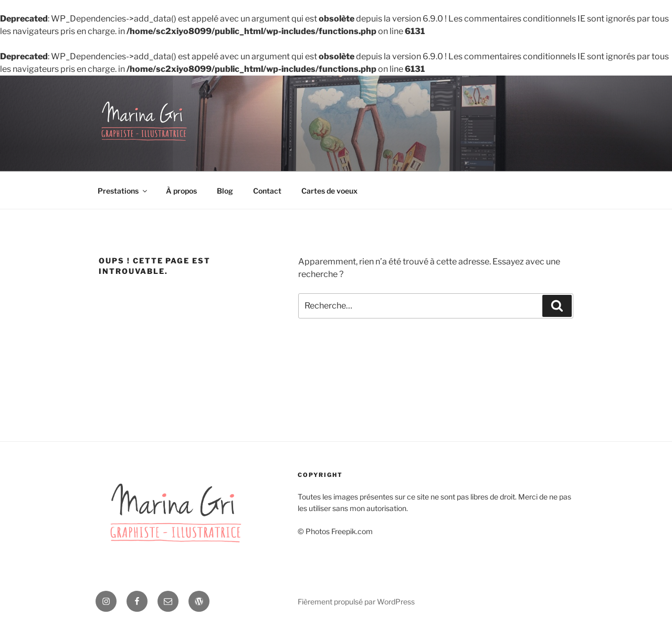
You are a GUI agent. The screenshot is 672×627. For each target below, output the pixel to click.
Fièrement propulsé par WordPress (356, 602)
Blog (225, 191)
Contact (267, 191)
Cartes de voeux (329, 191)
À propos (181, 191)
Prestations (123, 191)
